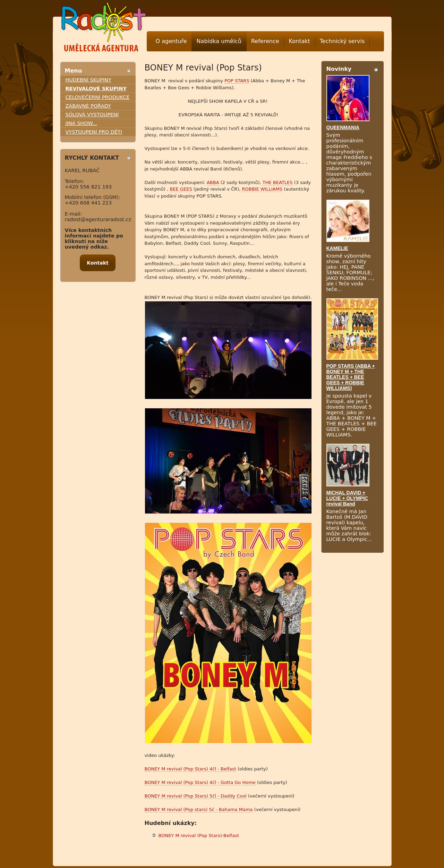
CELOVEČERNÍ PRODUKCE (98, 97)
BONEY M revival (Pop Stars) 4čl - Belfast (190, 769)
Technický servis (342, 41)
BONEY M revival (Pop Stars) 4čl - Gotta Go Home (200, 782)
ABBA (213, 182)
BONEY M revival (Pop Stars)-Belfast (199, 836)
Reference (265, 41)
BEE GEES (181, 189)
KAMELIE (337, 248)
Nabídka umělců (219, 41)
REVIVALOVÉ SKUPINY (96, 89)
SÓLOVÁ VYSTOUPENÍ (92, 115)
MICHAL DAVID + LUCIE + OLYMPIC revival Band (347, 498)
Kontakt (300, 41)
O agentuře (171, 41)
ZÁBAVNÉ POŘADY (88, 106)
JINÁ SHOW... (81, 123)
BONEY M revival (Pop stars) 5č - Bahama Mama (199, 809)
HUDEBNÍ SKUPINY (88, 80)
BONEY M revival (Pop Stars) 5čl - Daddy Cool (196, 796)
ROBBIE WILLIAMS (262, 189)
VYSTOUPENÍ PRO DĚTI (94, 132)
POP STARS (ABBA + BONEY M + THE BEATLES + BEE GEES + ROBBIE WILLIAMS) (351, 377)
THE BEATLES (278, 182)
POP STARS (237, 81)
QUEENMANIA (343, 127)
